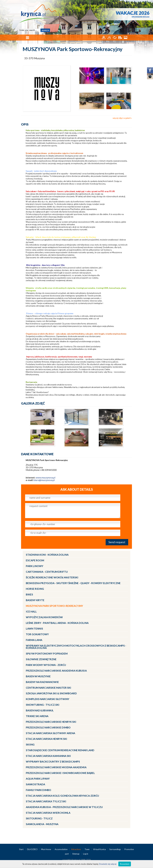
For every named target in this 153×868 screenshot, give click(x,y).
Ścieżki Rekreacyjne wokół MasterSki (52, 577)
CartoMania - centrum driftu (47, 572)
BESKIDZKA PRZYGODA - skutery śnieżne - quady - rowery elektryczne (73, 583)
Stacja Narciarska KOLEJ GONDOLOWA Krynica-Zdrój (62, 796)
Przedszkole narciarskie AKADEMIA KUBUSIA (56, 671)
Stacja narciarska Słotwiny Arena (51, 733)
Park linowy (35, 566)
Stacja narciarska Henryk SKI (46, 739)
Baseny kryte (35, 600)
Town (87, 849)
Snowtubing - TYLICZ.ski (43, 705)
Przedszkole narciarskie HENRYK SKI (51, 722)
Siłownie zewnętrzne (41, 659)
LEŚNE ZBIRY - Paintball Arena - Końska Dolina (57, 623)
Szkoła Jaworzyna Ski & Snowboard (51, 693)
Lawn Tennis (34, 629)
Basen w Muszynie (38, 676)
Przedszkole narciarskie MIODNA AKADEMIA (56, 767)
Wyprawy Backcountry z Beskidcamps (53, 762)
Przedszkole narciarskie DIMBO (48, 727)
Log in (86, 854)
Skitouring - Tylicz (39, 818)
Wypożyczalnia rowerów (44, 617)
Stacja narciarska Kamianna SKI (48, 756)
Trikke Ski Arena (37, 716)
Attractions (76, 849)
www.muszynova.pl (45, 478)
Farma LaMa (34, 640)
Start (22, 849)
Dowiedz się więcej (108, 864)
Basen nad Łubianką (40, 710)
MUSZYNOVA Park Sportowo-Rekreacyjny (54, 606)
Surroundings (115, 849)
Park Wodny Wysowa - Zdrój (46, 665)
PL (130, 3)
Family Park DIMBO (38, 790)
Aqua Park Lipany (38, 779)
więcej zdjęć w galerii (122, 118)
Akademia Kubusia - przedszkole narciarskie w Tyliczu (64, 807)
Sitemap (76, 854)
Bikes (29, 594)
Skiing (30, 745)
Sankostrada (35, 784)
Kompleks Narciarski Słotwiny (48, 699)
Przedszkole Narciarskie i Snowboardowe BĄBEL (60, 773)
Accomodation (61, 849)
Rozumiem (125, 864)
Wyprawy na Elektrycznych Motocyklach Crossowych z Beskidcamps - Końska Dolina (76, 647)
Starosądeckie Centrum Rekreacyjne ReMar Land (60, 750)
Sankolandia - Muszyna (42, 824)
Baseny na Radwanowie (42, 682)
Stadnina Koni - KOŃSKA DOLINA (47, 555)
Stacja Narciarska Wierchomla (48, 813)
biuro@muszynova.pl (44, 480)
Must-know (46, 849)
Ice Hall (31, 612)
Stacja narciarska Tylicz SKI (46, 801)
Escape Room (35, 560)
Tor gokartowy (37, 634)
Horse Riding (35, 589)
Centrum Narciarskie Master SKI (48, 688)
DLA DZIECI (32, 849)
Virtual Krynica (100, 849)
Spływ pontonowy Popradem (47, 654)
